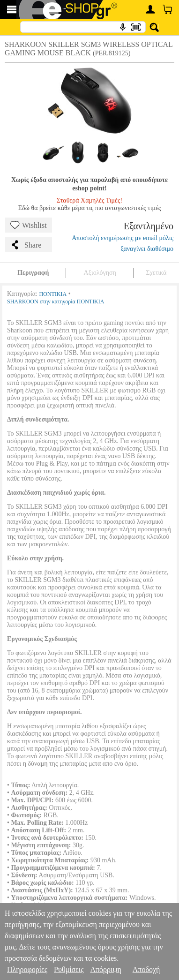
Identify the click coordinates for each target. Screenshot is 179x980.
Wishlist (29, 225)
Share (26, 245)
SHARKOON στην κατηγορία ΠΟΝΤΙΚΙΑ (56, 302)
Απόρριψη (105, 969)
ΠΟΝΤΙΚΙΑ (53, 294)
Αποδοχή (146, 969)
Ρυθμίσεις (69, 969)
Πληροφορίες (27, 969)
